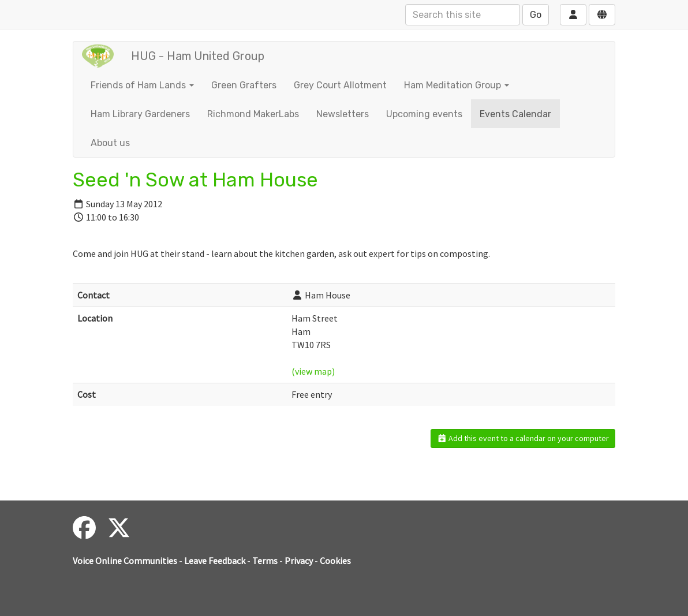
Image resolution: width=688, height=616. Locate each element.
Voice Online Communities (125, 561)
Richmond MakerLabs (253, 114)
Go (536, 15)
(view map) (313, 371)
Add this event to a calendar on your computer (523, 438)
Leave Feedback (215, 561)
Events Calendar (515, 114)
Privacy (299, 561)
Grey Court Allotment (340, 85)
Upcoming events (424, 114)
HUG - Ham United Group (198, 56)
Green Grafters (244, 85)
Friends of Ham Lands (142, 85)
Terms (265, 561)
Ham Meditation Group (457, 85)
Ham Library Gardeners (140, 114)
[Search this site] (463, 15)
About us (110, 143)
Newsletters (343, 114)
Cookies (335, 561)
